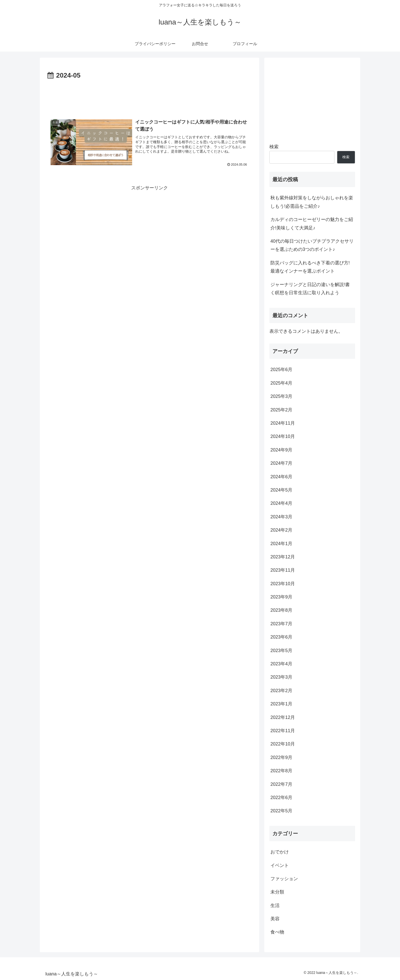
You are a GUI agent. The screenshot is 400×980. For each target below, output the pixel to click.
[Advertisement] (149, 95)
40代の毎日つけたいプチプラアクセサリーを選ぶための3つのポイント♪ (312, 245)
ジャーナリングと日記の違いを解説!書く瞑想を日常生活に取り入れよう (310, 289)
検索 (274, 147)
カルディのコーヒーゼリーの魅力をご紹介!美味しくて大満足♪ (312, 224)
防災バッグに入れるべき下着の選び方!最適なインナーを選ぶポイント (310, 267)
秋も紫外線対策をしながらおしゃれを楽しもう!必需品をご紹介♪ (312, 202)
